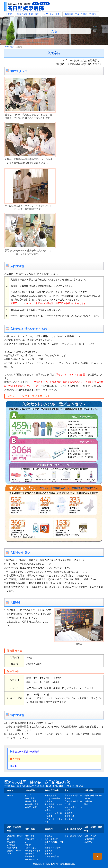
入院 (11, 47)
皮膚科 (48, 810)
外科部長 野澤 (32, 804)
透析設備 (68, 813)
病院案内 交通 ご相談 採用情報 (81, 14)
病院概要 (49, 836)
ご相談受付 (89, 839)
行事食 (28, 845)
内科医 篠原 (31, 807)
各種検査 (11, 845)
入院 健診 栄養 (52, 14)
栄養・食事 (30, 836)
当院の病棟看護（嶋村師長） (26, 752)
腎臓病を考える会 (33, 851)
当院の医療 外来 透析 (28, 14)
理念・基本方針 (51, 839)
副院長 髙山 (31, 801)
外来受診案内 (50, 795)
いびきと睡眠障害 (52, 798)
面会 (13, 766)
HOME (9, 14)
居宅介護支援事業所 (73, 836)
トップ (28, 795)
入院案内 (16, 759)
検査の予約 (12, 848)
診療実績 (49, 851)
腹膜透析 (49, 801)
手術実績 (49, 854)
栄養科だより (31, 848)
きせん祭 (68, 819)
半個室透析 (69, 816)
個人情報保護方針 (52, 856)
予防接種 (11, 842)
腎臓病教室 (30, 856)
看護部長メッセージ (53, 848)
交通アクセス (90, 836)
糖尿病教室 (30, 854)
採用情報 (88, 842)
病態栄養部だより (33, 859)
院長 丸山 (30, 798)
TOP (6, 47)
